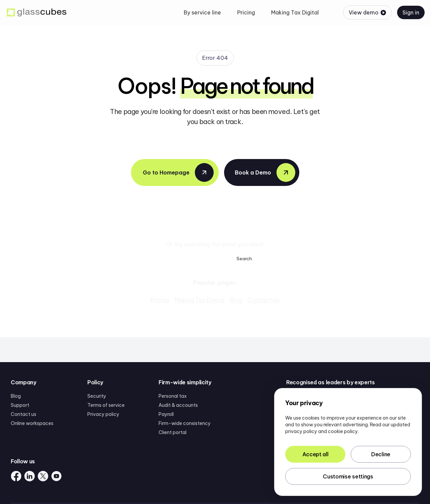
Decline (381, 454)
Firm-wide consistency (185, 423)
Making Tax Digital (199, 300)
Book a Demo (265, 172)
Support (20, 405)
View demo (367, 12)
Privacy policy (103, 414)
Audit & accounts (178, 405)
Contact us (24, 414)
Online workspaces (32, 423)
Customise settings (348, 476)
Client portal (173, 432)
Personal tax (173, 396)
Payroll (166, 414)
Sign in (411, 12)
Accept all (315, 454)
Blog (236, 300)
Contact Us (264, 300)
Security (97, 396)
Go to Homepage (178, 172)
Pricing (160, 300)
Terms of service (106, 405)
